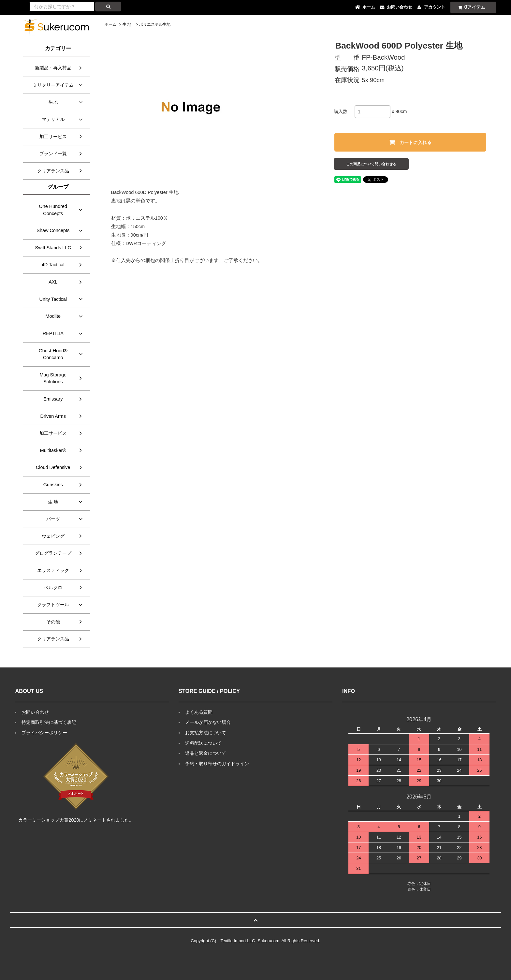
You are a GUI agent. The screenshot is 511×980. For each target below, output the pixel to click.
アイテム (470, 7)
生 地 (127, 24)
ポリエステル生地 (155, 24)
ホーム (110, 24)
